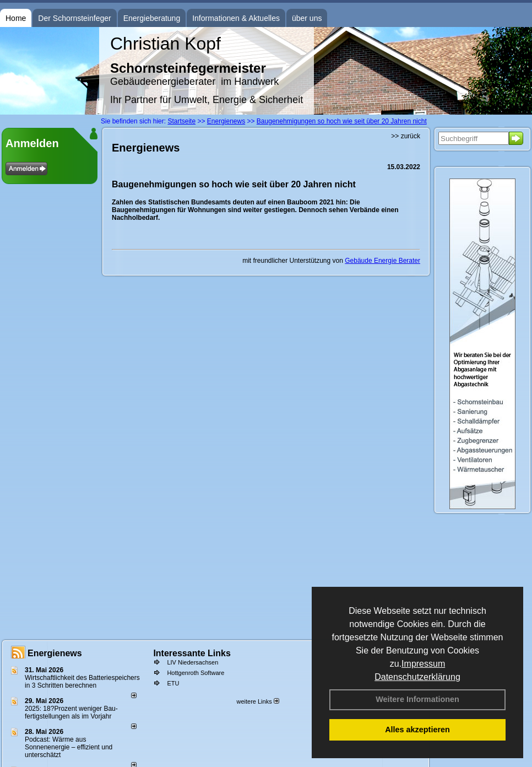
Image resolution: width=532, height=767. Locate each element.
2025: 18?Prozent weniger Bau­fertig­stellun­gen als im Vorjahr (71, 712)
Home (16, 18)
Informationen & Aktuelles (236, 18)
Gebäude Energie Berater (382, 261)
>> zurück (406, 136)
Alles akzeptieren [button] (417, 730)
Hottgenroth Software (196, 673)
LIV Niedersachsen (192, 662)
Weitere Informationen (417, 699)
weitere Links (257, 701)
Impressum (423, 664)
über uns (307, 18)
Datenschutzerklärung (417, 677)
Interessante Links (192, 653)
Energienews (55, 653)
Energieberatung (152, 18)
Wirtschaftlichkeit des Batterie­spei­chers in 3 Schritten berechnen (82, 682)
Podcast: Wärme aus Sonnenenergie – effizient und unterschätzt (69, 747)
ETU (173, 683)
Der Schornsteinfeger (74, 18)
